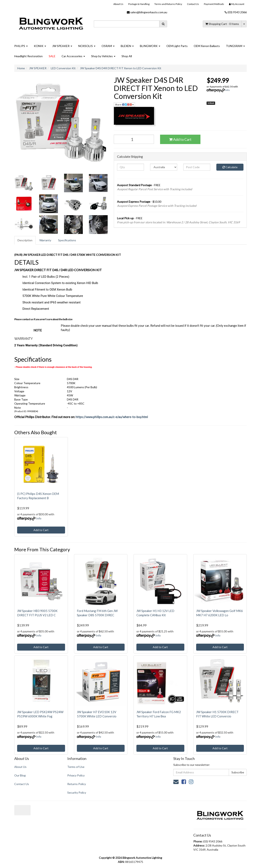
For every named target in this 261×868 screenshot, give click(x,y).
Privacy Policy (76, 775)
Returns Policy (77, 784)
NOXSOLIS (87, 46)
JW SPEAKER (62, 46)
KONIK (40, 46)
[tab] (25, 240)
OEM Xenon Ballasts (207, 46)
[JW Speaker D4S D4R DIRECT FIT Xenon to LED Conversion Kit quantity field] (134, 139)
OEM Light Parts (177, 46)
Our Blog (20, 775)
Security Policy (77, 792)
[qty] (131, 167)
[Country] (164, 167)
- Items (222, 24)
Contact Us (193, 4)
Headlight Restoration (28, 56)
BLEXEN (127, 46)
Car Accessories (73, 56)
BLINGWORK (150, 46)
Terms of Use (76, 767)
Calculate (230, 167)
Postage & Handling (139, 4)
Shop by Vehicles (103, 56)
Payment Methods (214, 4)
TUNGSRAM (235, 46)
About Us (118, 4)
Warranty (45, 240)
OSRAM (108, 46)
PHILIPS (21, 46)
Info (227, 90)
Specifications (67, 240)
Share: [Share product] (124, 105)
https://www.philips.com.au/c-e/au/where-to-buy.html (112, 417)
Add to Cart (180, 139)
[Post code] (197, 167)
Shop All (127, 56)
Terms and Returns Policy (168, 4)
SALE (52, 56)
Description (25, 240)
